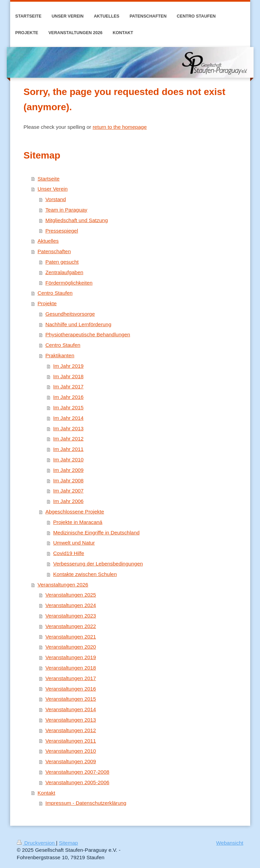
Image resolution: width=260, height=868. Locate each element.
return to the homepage (120, 127)
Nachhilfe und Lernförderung (78, 324)
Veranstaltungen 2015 (71, 699)
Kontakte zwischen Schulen (85, 574)
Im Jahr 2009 (68, 470)
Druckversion (37, 843)
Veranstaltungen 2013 (71, 720)
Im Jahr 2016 (68, 397)
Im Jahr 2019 (68, 366)
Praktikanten (60, 355)
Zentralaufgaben (64, 272)
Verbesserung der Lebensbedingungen (98, 564)
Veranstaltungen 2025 (71, 595)
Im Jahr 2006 (68, 501)
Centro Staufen (55, 293)
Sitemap (68, 843)
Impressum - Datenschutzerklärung (86, 803)
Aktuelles (48, 241)
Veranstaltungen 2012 (71, 730)
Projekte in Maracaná (78, 522)
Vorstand (56, 199)
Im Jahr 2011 (68, 449)
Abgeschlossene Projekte (75, 512)
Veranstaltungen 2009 (71, 761)
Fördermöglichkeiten (69, 283)
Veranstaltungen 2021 (71, 637)
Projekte (47, 303)
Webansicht (230, 843)
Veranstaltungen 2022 (71, 626)
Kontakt (46, 793)
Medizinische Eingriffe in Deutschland (96, 533)
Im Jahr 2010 (68, 460)
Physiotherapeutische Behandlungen (88, 334)
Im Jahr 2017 (68, 387)
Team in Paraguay (66, 210)
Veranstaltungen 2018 (71, 668)
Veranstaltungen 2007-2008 (77, 772)
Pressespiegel (62, 231)
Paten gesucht (62, 262)
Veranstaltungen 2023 (71, 616)
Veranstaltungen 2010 (71, 751)
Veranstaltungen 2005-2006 (77, 782)
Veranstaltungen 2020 (71, 647)
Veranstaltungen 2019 (71, 657)
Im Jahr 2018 (68, 376)
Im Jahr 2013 (68, 428)
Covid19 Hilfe (69, 553)
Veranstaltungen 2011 (71, 741)
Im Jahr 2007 (68, 491)
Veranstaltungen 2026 (63, 585)
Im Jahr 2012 (68, 439)
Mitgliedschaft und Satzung (77, 220)
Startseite (49, 179)
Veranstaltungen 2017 (71, 678)
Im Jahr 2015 (68, 407)
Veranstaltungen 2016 (71, 689)
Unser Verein (53, 189)
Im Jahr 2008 (68, 480)
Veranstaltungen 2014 (71, 709)
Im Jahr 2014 (68, 418)
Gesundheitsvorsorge (70, 314)
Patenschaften (54, 251)
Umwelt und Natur (74, 543)
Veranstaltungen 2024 (71, 605)
